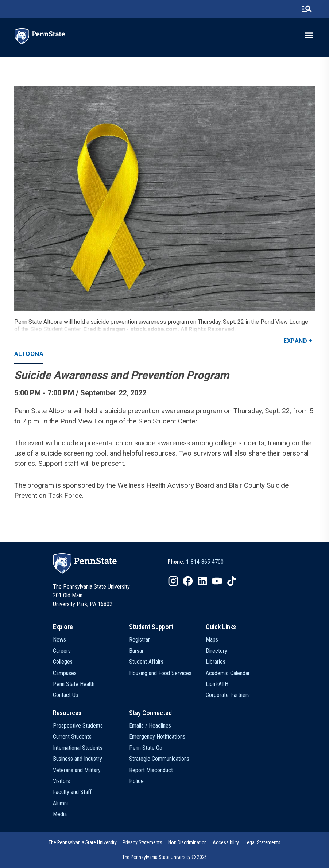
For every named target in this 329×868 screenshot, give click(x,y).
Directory (216, 651)
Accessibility (226, 842)
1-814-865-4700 (205, 562)
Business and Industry (78, 759)
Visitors (61, 781)
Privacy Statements (142, 842)
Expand (295, 341)
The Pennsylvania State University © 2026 (165, 857)
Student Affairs (146, 662)
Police (136, 781)
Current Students (72, 737)
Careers (62, 651)
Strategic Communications (159, 759)
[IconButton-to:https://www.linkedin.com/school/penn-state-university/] (202, 581)
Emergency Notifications (157, 737)
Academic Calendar (228, 673)
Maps (212, 640)
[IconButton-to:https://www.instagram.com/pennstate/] (173, 581)
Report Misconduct (151, 770)
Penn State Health (74, 684)
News (59, 640)
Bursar (136, 651)
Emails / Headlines (150, 726)
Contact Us (65, 695)
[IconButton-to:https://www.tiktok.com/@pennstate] (232, 581)
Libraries (216, 662)
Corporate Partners (228, 695)
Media (60, 814)
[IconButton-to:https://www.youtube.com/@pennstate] (217, 581)
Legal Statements (263, 842)
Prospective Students (78, 726)
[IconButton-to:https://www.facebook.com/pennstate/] (188, 581)
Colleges (63, 662)
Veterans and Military (77, 770)
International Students (78, 748)
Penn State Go (146, 748)
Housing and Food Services (160, 673)
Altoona (29, 354)
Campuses (65, 673)
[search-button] (307, 9)
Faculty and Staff (72, 792)
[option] (196, 562)
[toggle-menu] (309, 35)
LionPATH (217, 684)
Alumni (60, 803)
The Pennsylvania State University (83, 842)
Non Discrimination (188, 842)
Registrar (140, 640)
